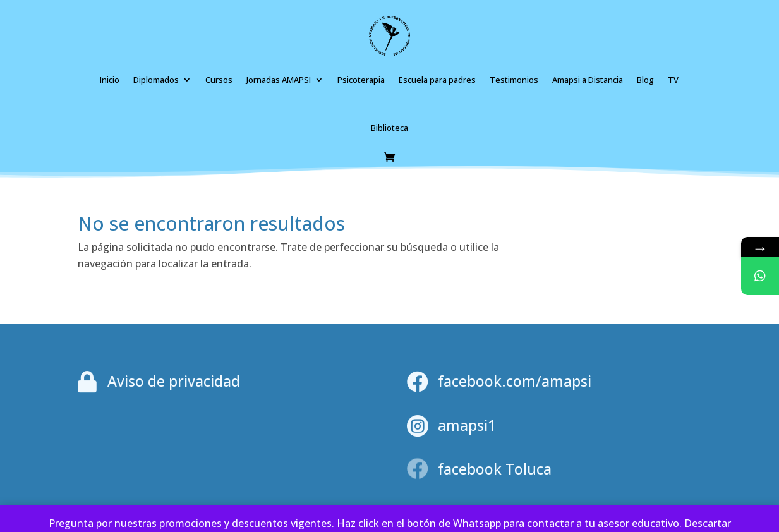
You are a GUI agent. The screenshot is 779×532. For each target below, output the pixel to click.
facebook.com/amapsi (515, 381)
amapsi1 (467, 425)
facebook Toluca (495, 469)
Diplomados (156, 80)
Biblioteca (389, 128)
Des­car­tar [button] (708, 523)
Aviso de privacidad (174, 381)
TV (673, 80)
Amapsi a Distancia (588, 80)
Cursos (219, 80)
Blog (645, 80)
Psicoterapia (361, 80)
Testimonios (514, 80)
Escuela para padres (437, 80)
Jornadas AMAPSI (279, 80)
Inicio (110, 80)
